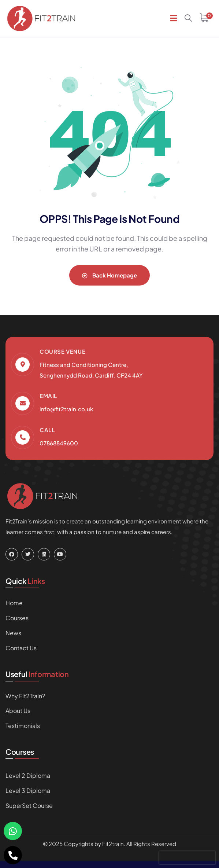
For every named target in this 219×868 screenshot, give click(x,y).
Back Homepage (109, 275)
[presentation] (187, 858)
